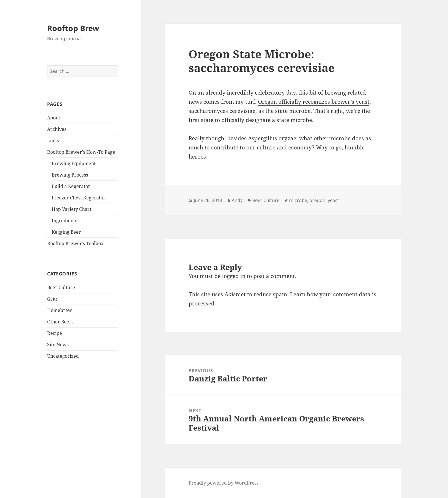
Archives (57, 129)
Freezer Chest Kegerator (79, 198)
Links (53, 141)
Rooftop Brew (73, 28)
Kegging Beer (66, 232)
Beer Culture (61, 287)
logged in (234, 276)
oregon (317, 200)
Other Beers (60, 322)
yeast (333, 200)
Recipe (55, 333)
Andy (237, 200)
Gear (52, 299)
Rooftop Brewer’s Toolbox (75, 243)
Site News (58, 345)
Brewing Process (70, 175)
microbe (298, 200)
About (54, 118)
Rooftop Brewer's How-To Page (81, 152)
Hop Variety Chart (72, 209)
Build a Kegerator (71, 186)
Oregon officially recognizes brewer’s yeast (314, 102)
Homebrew (60, 310)
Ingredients (64, 221)
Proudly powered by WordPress (224, 483)
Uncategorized (63, 356)
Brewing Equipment (74, 163)
